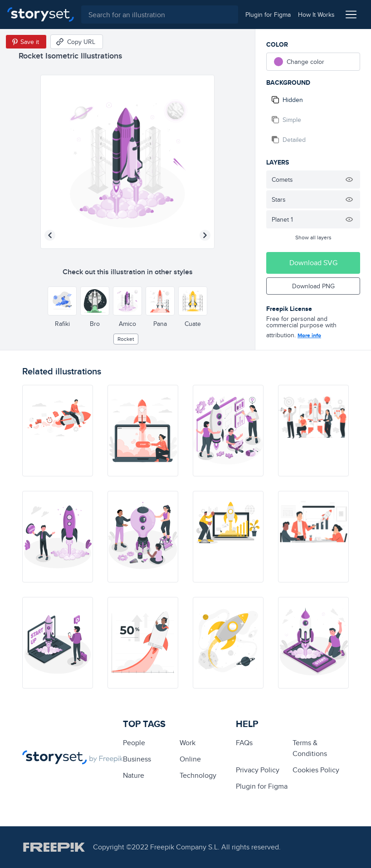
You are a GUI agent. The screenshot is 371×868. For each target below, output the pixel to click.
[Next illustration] (205, 235)
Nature (134, 775)
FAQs (244, 743)
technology (198, 775)
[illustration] (58, 431)
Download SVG (313, 263)
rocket (126, 339)
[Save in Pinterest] (26, 42)
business (137, 759)
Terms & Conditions (310, 748)
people (134, 743)
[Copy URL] (77, 42)
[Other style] (62, 301)
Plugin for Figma (262, 786)
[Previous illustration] (50, 235)
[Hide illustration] (349, 179)
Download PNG (313, 286)
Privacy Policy (258, 770)
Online (190, 759)
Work (188, 743)
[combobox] (160, 15)
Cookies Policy (316, 770)
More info (309, 335)
